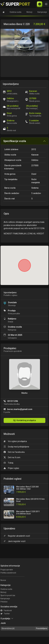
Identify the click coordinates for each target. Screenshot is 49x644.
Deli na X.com (12, 457)
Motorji (29, 12)
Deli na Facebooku (14, 452)
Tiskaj (8, 463)
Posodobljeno (42, 628)
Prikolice (4, 602)
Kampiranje (42, 12)
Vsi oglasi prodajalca (15, 441)
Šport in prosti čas (8, 595)
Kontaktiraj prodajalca (25, 420)
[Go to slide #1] (25, 71)
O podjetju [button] (7, 619)
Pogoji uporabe (7, 570)
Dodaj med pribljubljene (16, 447)
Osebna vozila (15, 12)
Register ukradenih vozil (17, 536)
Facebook (6, 610)
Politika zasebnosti (8, 573)
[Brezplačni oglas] (40, 4)
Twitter (5, 614)
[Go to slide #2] (37, 71)
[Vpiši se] (46, 4)
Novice (3, 580)
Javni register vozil (15, 541)
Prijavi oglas (11, 468)
